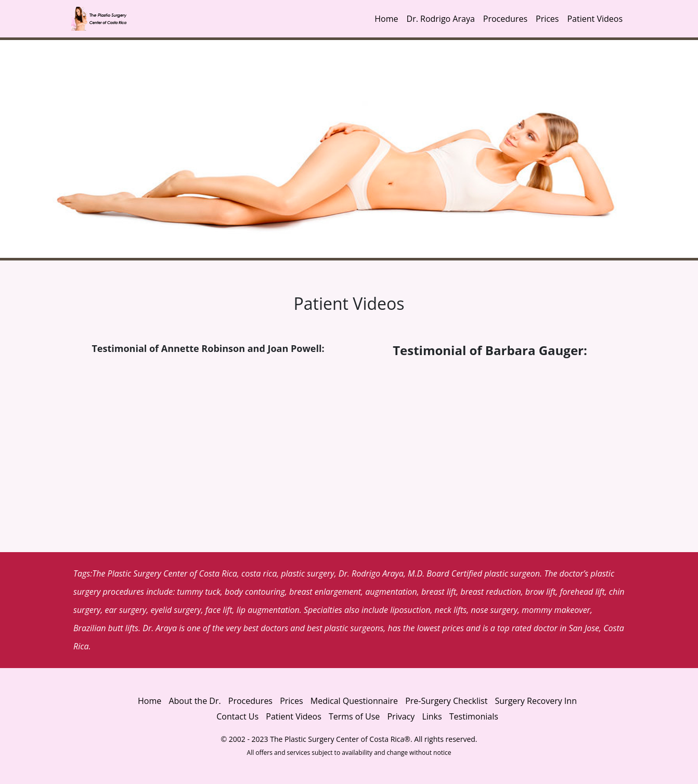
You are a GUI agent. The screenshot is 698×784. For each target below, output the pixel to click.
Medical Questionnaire (354, 701)
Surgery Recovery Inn (536, 701)
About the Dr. (195, 701)
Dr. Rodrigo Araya (441, 19)
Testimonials (474, 716)
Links (432, 716)
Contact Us (237, 716)
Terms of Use (354, 716)
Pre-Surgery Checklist (446, 701)
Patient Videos (595, 19)
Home (386, 19)
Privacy (402, 716)
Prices (547, 19)
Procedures (505, 19)
